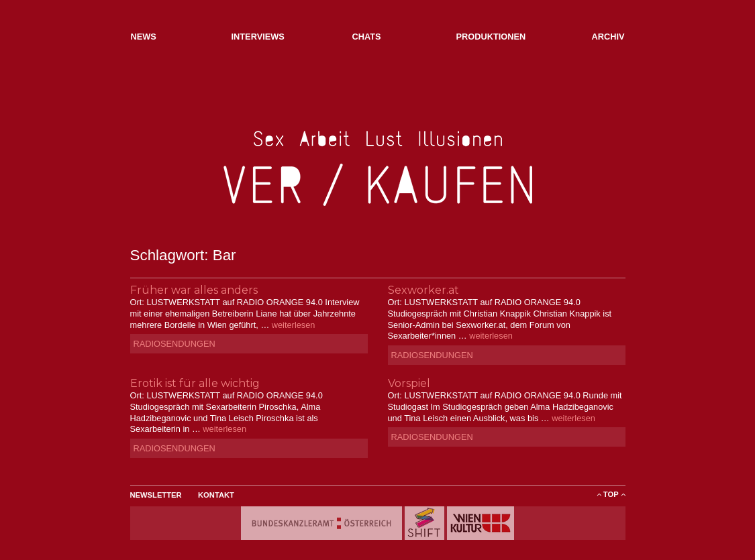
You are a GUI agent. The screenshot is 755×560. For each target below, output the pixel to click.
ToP (611, 494)
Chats (367, 37)
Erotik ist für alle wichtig (195, 383)
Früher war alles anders (194, 290)
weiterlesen (294, 325)
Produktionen (491, 37)
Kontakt (216, 495)
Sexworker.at (423, 290)
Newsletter (156, 495)
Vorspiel (409, 383)
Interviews (258, 37)
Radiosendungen (174, 344)
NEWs (144, 37)
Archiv (608, 37)
